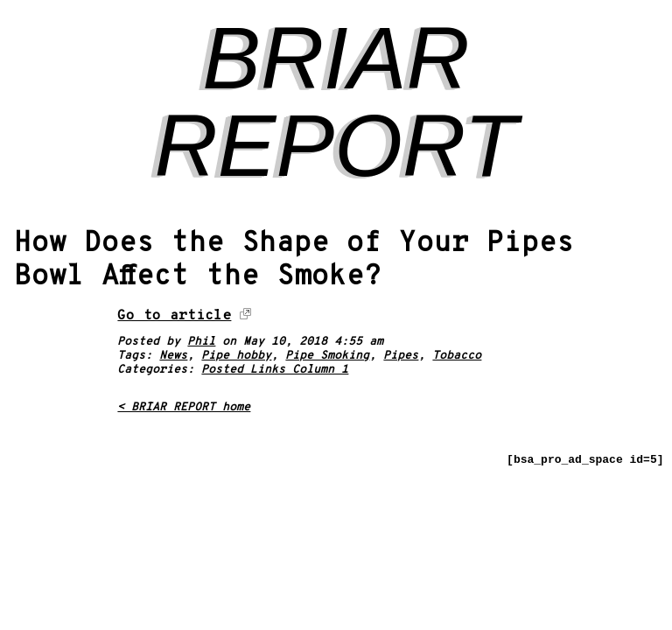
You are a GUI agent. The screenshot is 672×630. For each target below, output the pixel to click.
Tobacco (457, 356)
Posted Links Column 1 (275, 370)
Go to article (174, 316)
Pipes (401, 356)
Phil (201, 342)
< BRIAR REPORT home (184, 408)
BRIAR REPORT (336, 101)
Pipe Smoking (327, 356)
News (173, 356)
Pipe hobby (236, 356)
